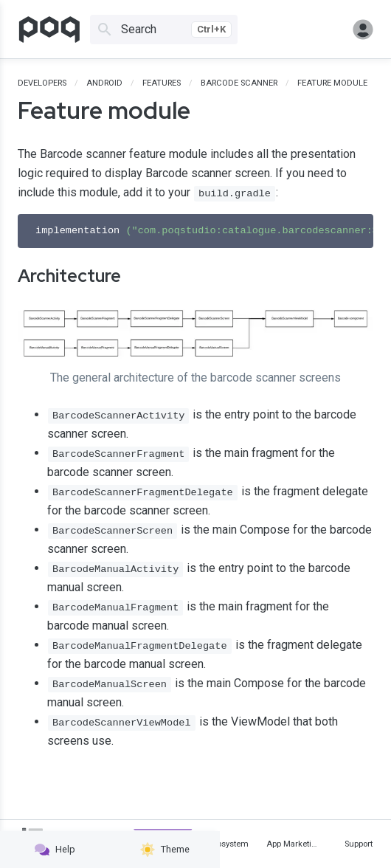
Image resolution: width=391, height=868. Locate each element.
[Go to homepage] (49, 30)
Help (55, 850)
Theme (165, 850)
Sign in (363, 30)
